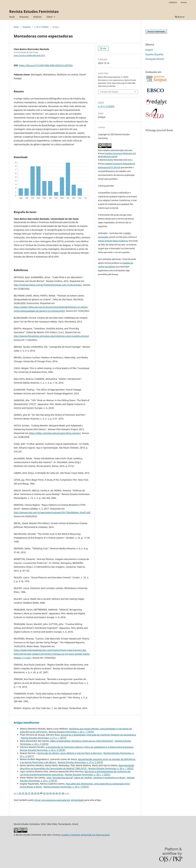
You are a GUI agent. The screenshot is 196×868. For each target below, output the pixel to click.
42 (44, 793)
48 (63, 793)
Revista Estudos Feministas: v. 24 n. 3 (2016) (66, 787)
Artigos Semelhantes (26, 723)
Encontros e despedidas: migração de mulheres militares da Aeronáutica (98, 735)
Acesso (184, 2)
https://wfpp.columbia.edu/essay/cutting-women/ (55, 433)
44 (51, 793)
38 (32, 793)
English (149, 50)
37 (29, 793)
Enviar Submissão (156, 31)
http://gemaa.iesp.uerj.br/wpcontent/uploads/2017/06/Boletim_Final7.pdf (52, 512)
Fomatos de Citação (109, 92)
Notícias (38, 17)
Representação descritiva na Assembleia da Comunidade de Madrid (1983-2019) (77, 767)
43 (47, 793)
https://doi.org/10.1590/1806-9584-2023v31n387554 (46, 65)
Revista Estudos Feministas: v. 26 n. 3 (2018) (42, 750)
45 (54, 793)
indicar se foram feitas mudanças (113, 241)
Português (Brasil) (155, 59)
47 (60, 793)
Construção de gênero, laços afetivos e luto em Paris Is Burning (69, 753)
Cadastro (173, 2)
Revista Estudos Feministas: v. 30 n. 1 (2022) (111, 768)
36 (26, 793)
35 (23, 793)
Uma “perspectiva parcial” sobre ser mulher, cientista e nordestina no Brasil (86, 778)
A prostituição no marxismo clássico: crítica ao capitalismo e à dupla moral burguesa (90, 747)
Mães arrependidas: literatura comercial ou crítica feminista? (82, 741)
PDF (104, 48)
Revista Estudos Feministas (34, 11)
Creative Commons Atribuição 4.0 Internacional (85, 835)
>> (68, 793)
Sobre (50, 17)
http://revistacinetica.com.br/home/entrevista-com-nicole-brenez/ (48, 285)
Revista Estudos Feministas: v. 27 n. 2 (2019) (80, 762)
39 (35, 793)
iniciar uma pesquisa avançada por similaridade (59, 800)
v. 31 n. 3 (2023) (41, 27)
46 (57, 793)
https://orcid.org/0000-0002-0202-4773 (29, 55)
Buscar (180, 17)
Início (16, 27)
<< (15, 793)
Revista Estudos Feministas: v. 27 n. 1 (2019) (44, 738)
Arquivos (24, 17)
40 (38, 793)
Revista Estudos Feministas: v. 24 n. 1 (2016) (71, 732)
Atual (12, 17)
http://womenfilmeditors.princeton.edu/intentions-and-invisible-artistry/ (51, 336)
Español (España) (154, 54)
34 (20, 793)
